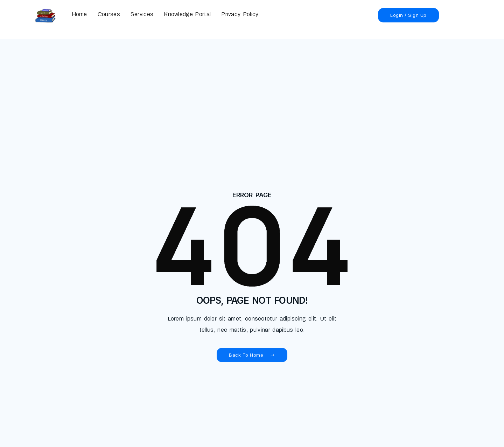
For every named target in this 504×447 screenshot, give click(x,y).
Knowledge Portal (187, 14)
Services (142, 14)
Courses (109, 14)
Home (79, 14)
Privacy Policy (240, 14)
